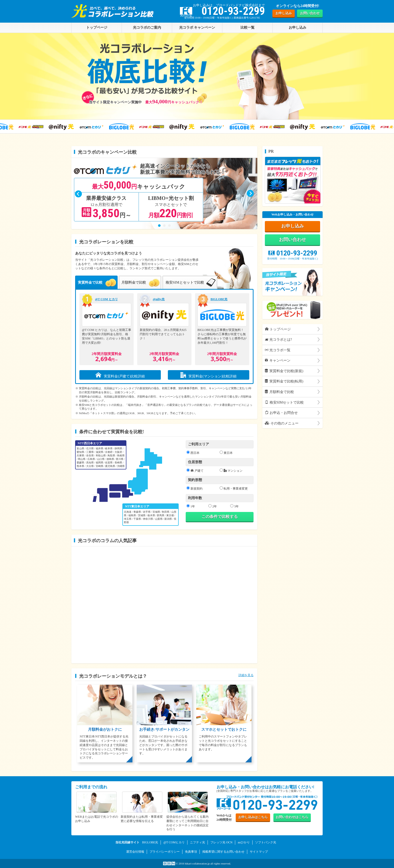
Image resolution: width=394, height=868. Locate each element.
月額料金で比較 (279, 392)
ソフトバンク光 (266, 842)
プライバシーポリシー (165, 852)
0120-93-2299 (293, 253)
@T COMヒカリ (174, 842)
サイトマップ (259, 852)
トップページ (278, 329)
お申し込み (284, 13)
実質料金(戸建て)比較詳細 (120, 375)
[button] (159, 226)
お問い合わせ (310, 13)
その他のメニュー (282, 423)
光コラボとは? (278, 339)
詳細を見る (246, 675)
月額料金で (134, 283)
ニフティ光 (198, 842)
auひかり (244, 842)
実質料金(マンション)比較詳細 (208, 375)
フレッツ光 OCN (221, 842)
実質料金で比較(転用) (284, 381)
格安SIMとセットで (185, 283)
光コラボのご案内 (147, 27)
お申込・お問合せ (281, 413)
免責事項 (191, 852)
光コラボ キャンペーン (197, 27)
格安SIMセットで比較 (284, 402)
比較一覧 (248, 27)
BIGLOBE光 (150, 842)
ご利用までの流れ (91, 787)
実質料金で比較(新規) (284, 371)
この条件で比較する (220, 517)
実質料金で (90, 283)
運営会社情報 (135, 852)
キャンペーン (278, 360)
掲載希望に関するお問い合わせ (223, 852)
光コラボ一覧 (278, 350)
